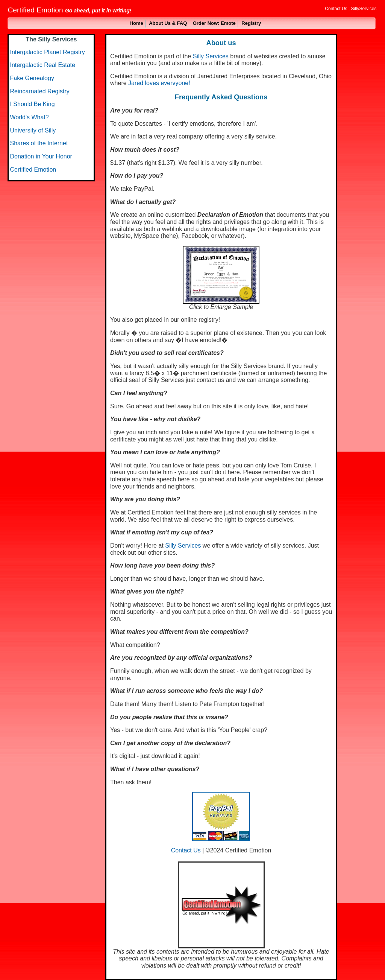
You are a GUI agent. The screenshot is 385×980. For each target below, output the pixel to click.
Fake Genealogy (32, 78)
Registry (251, 23)
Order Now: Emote (214, 23)
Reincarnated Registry (39, 91)
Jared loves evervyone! (159, 83)
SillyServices (364, 9)
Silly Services (211, 56)
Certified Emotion (33, 170)
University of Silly (33, 130)
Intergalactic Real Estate (42, 65)
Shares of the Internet (39, 143)
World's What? (29, 117)
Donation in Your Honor (41, 156)
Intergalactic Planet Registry (47, 52)
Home (136, 23)
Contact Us (336, 9)
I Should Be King (32, 104)
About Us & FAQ (168, 23)
